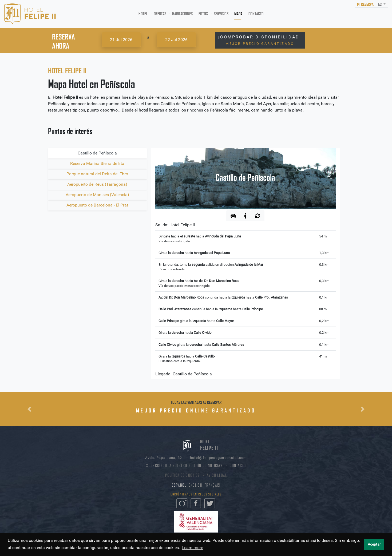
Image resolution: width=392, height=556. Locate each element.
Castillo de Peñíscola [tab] (97, 153)
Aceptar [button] (374, 544)
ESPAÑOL (179, 485)
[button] (29, 409)
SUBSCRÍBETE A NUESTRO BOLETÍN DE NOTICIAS (184, 465)
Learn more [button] (192, 548)
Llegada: (184, 374)
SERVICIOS (221, 14)
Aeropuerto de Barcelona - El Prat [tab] (97, 205)
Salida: (175, 225)
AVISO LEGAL (217, 475)
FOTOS (203, 14)
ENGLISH (195, 485)
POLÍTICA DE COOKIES (182, 475)
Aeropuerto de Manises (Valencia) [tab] (97, 195)
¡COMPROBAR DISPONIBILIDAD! (260, 40)
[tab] (233, 216)
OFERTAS (160, 14)
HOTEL (144, 13)
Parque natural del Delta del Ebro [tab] (97, 174)
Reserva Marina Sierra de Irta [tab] (97, 163)
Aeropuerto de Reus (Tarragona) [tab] (97, 184)
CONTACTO (256, 14)
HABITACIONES (182, 14)
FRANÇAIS (212, 485)
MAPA (238, 14)
